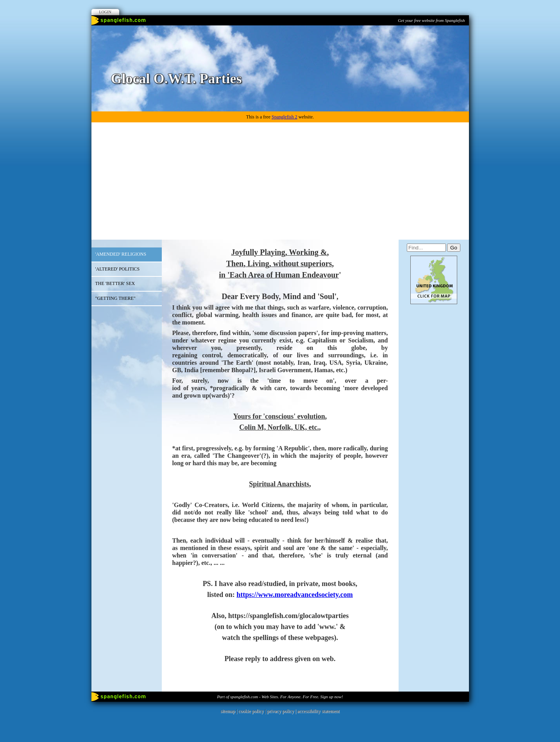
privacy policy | (282, 711)
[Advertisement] (280, 181)
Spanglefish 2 (284, 117)
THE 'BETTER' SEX (115, 283)
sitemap (228, 711)
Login (105, 12)
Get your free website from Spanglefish (431, 20)
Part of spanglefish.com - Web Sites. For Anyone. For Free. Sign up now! (280, 697)
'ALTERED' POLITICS (118, 269)
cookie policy (251, 711)
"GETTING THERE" (115, 298)
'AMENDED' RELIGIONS (121, 254)
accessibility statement (318, 711)
